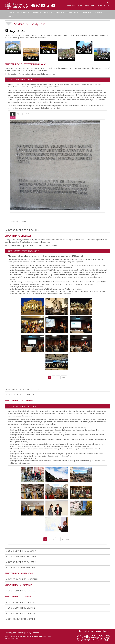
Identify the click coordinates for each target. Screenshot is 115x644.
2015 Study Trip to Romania (22, 591)
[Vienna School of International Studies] (17, 5)
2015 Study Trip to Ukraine (22, 614)
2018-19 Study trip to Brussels (24, 251)
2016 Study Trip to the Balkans (24, 80)
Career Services (90, 6)
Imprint (21, 633)
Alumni (80, 6)
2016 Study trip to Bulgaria (22, 557)
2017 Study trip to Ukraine (22, 602)
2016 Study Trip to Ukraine (22, 608)
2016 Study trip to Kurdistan (23, 579)
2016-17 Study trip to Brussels (24, 395)
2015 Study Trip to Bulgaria (22, 562)
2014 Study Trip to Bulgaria (22, 568)
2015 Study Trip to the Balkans (24, 230)
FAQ (109, 6)
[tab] (57, 80)
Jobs (14, 633)
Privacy (28, 633)
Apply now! (71, 6)
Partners (102, 6)
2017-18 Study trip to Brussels (24, 389)
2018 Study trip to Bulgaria (22, 406)
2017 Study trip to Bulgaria (22, 551)
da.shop (36, 633)
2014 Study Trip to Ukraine (22, 619)
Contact (8, 633)
